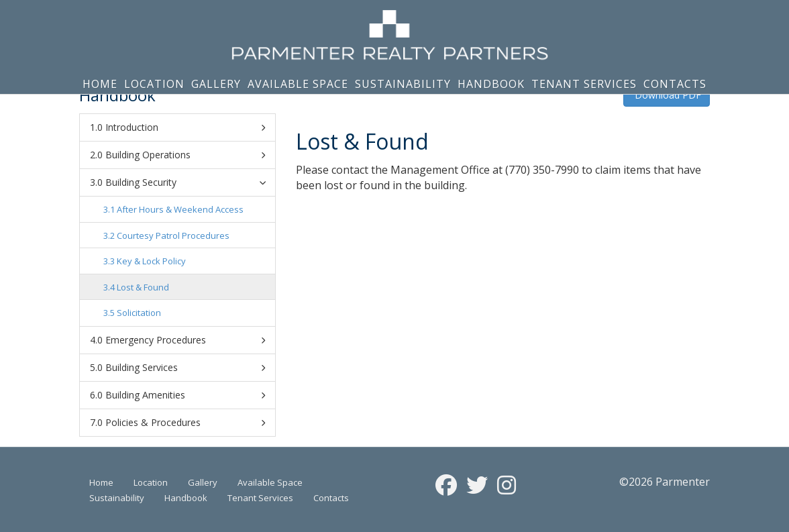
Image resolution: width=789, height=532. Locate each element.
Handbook (491, 84)
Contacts (675, 84)
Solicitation (139, 313)
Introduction (185, 127)
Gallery (216, 84)
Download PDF (667, 95)
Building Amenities (185, 395)
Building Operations (185, 155)
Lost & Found (143, 287)
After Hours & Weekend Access (180, 209)
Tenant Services (584, 84)
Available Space (298, 84)
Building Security (188, 182)
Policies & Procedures (185, 423)
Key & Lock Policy (151, 261)
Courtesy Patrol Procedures (173, 235)
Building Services (185, 368)
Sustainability (403, 84)
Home (100, 84)
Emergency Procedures (185, 340)
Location (154, 84)
